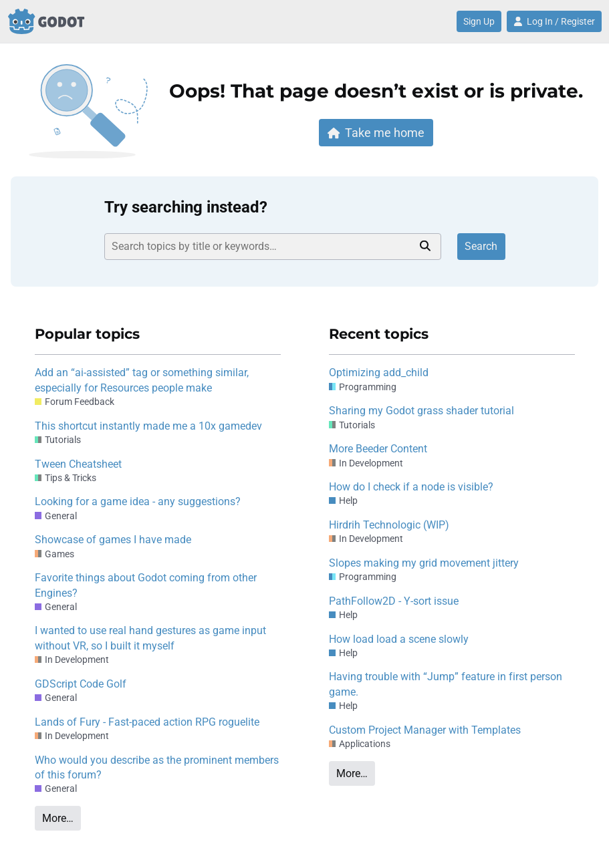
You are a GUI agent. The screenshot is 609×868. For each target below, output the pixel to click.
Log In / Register (554, 21)
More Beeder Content (378, 449)
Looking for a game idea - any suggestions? (138, 501)
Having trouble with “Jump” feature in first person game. (446, 684)
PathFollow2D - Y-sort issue (394, 601)
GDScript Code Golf (81, 684)
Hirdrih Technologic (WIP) (389, 525)
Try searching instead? (186, 207)
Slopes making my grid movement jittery (424, 563)
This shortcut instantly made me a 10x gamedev (148, 426)
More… (58, 818)
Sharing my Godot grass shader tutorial (421, 411)
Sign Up (479, 21)
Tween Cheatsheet (78, 464)
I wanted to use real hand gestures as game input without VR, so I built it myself (150, 638)
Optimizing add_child (379, 373)
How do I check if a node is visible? (411, 487)
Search (481, 246)
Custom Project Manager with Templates (425, 730)
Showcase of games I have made (113, 540)
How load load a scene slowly (399, 639)
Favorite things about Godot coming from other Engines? (146, 585)
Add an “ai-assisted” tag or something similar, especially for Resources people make (142, 380)
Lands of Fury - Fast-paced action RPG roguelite (147, 722)
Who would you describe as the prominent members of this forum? (157, 767)
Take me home (376, 133)
